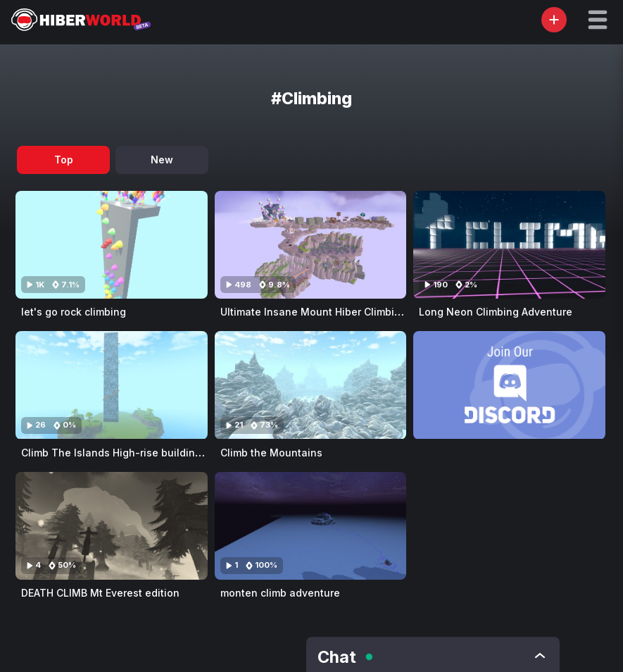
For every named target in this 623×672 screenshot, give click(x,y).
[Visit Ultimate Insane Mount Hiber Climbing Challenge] (311, 245)
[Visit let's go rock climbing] (112, 245)
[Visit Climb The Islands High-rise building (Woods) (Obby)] (112, 385)
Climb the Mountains (271, 453)
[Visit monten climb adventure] (311, 526)
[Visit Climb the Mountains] (311, 385)
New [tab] (162, 160)
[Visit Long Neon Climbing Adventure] (509, 245)
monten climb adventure (280, 593)
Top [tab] (64, 160)
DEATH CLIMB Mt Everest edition (100, 593)
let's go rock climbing (74, 312)
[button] (598, 20)
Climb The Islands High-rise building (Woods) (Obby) (151, 453)
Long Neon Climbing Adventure (496, 312)
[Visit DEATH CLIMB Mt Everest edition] (112, 526)
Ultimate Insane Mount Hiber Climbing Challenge (340, 312)
